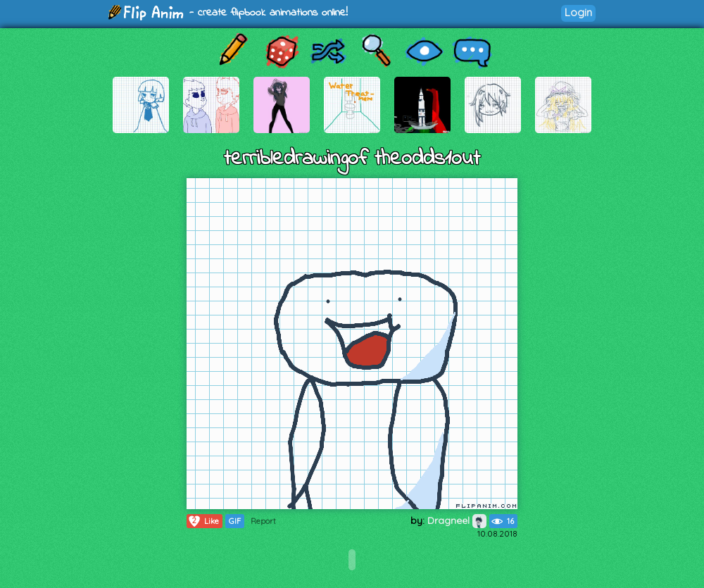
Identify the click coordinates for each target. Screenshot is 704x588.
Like (203, 521)
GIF (235, 521)
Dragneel (457, 520)
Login (578, 12)
